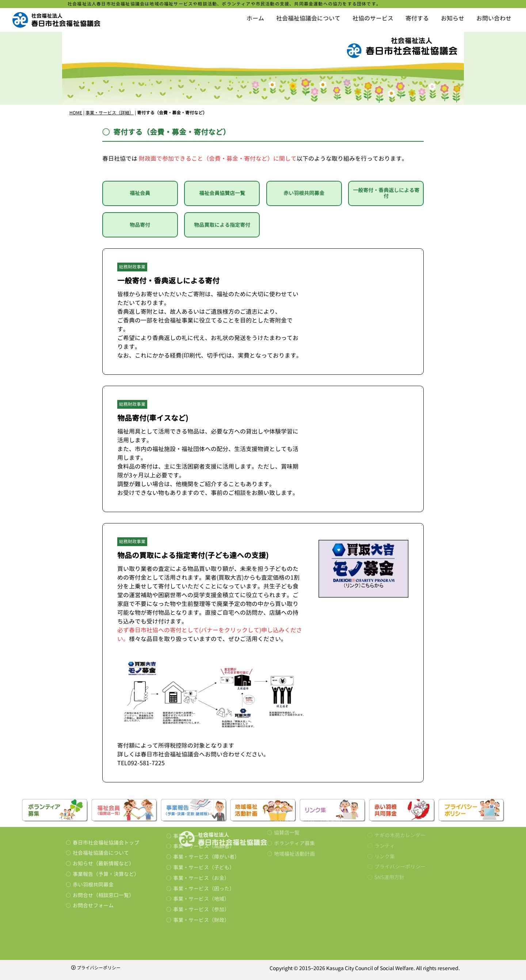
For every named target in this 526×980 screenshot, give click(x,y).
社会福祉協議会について (308, 18)
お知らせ (453, 18)
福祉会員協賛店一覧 (222, 193)
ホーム (255, 18)
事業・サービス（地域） (201, 860)
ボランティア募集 (294, 798)
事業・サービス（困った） (204, 849)
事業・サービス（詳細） (110, 113)
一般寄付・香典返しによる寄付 (386, 193)
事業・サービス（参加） (201, 870)
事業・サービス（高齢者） (204, 807)
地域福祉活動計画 (294, 808)
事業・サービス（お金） (201, 838)
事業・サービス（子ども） (204, 828)
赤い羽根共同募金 (304, 193)
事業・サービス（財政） (201, 880)
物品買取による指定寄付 (222, 225)
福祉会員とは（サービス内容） (310, 776)
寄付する (417, 18)
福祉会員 (140, 193)
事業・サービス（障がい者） (206, 817)
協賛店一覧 (287, 787)
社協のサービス (373, 18)
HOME (76, 113)
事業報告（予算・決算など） (106, 842)
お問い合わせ (494, 18)
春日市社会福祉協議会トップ (106, 810)
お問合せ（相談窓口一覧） (103, 863)
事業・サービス (191, 796)
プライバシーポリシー (96, 968)
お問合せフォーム (93, 873)
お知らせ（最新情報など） (103, 831)
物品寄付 (140, 225)
